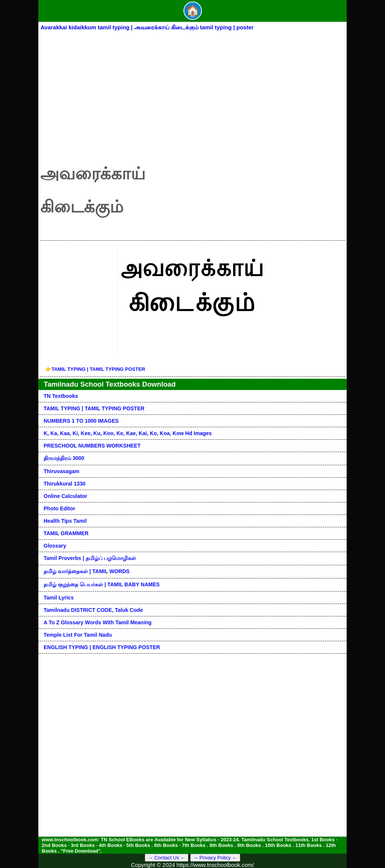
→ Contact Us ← (167, 858)
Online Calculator (65, 496)
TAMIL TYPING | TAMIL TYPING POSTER (95, 369)
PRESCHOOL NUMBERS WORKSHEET (92, 446)
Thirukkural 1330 (64, 484)
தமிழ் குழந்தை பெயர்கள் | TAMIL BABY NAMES (102, 584)
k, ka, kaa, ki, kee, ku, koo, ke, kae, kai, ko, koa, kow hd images (128, 433)
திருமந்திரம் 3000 (64, 458)
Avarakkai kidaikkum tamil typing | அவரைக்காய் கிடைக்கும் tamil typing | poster (147, 27)
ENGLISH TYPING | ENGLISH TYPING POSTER (102, 647)
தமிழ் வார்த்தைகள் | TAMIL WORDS (87, 571)
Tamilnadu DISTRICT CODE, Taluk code (93, 610)
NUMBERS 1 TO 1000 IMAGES (81, 421)
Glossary (55, 546)
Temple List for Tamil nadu (78, 635)
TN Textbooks (61, 396)
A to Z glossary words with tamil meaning (98, 622)
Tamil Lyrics (59, 598)
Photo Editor (59, 508)
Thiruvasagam (61, 471)
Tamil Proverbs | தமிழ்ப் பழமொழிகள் (90, 558)
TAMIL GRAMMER (66, 533)
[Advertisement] (192, 89)
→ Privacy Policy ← (215, 858)
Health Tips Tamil (65, 521)
